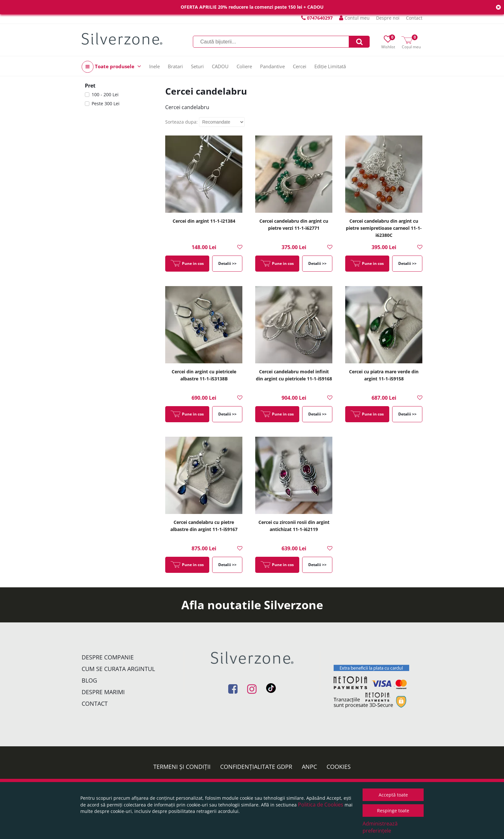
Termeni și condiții (182, 767)
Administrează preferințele (380, 827)
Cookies (339, 767)
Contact (414, 18)
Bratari (175, 66)
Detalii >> (227, 263)
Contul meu (354, 18)
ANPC (309, 767)
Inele (154, 66)
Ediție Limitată (330, 66)
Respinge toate (393, 811)
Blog (89, 680)
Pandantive (272, 66)
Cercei (300, 66)
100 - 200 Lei (105, 94)
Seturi (197, 66)
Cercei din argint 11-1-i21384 (204, 221)
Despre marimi (103, 692)
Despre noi (388, 18)
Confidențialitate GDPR (256, 767)
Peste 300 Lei (106, 103)
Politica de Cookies (321, 805)
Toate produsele (111, 67)
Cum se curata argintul (118, 669)
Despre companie (108, 657)
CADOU (220, 66)
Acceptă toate (393, 795)
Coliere (244, 66)
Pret (90, 86)
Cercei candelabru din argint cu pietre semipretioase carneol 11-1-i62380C (384, 228)
